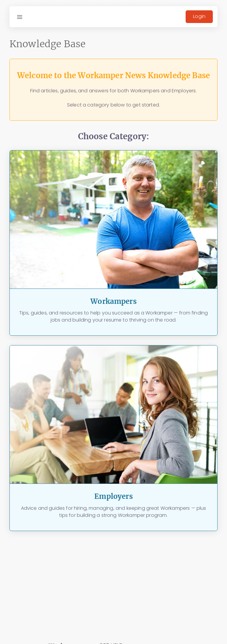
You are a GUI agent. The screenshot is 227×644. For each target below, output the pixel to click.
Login (199, 16)
